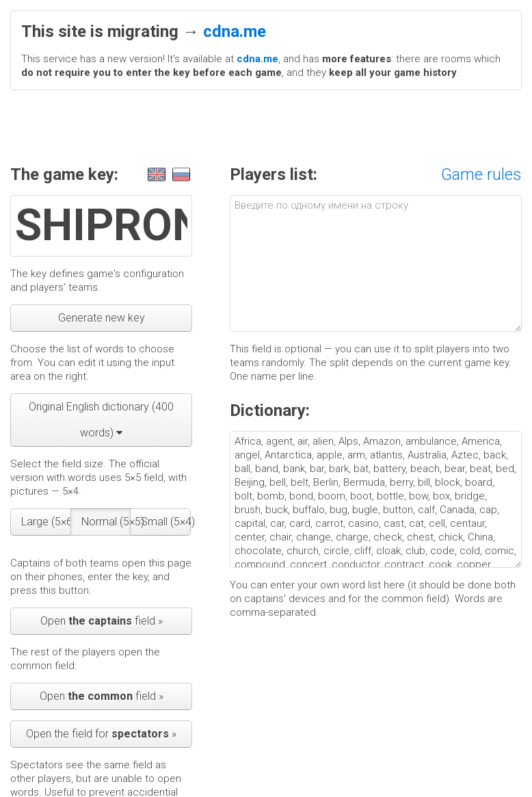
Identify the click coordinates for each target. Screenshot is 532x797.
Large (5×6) (46, 522)
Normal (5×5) (106, 522)
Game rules (481, 174)
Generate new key (102, 318)
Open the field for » (101, 734)
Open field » (102, 621)
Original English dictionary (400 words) (101, 420)
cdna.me (235, 31)
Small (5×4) (166, 522)
